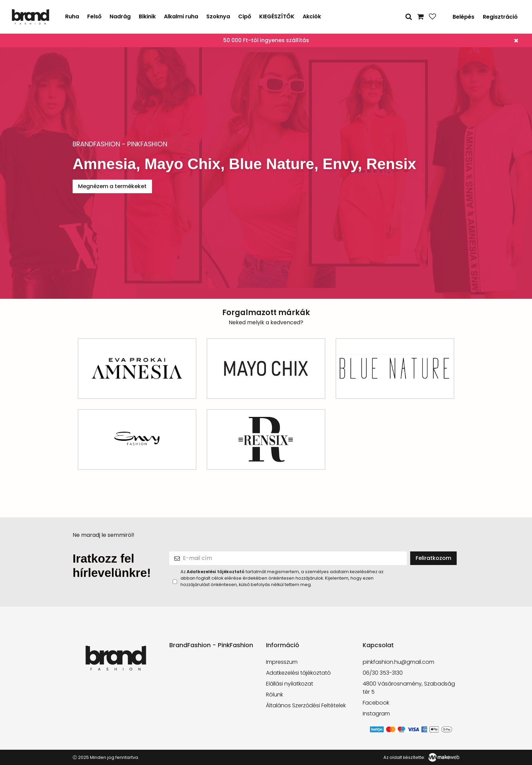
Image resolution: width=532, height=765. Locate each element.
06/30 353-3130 (383, 673)
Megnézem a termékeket (112, 186)
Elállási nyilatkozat (290, 684)
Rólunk (274, 695)
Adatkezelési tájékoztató (298, 673)
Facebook (376, 703)
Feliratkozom (433, 558)
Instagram (376, 714)
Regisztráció (500, 17)
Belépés (463, 17)
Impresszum (282, 662)
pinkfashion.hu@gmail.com (398, 662)
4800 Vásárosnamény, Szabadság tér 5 (409, 688)
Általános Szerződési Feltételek (306, 705)
